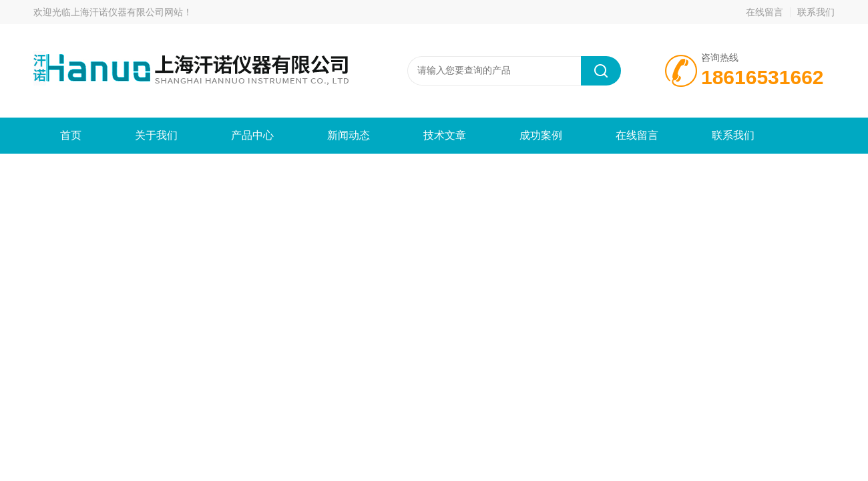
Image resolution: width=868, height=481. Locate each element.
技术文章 (445, 135)
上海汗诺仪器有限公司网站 (127, 12)
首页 (71, 135)
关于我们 (156, 135)
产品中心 (252, 135)
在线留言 (765, 12)
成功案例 (541, 135)
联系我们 (816, 12)
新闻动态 (349, 135)
